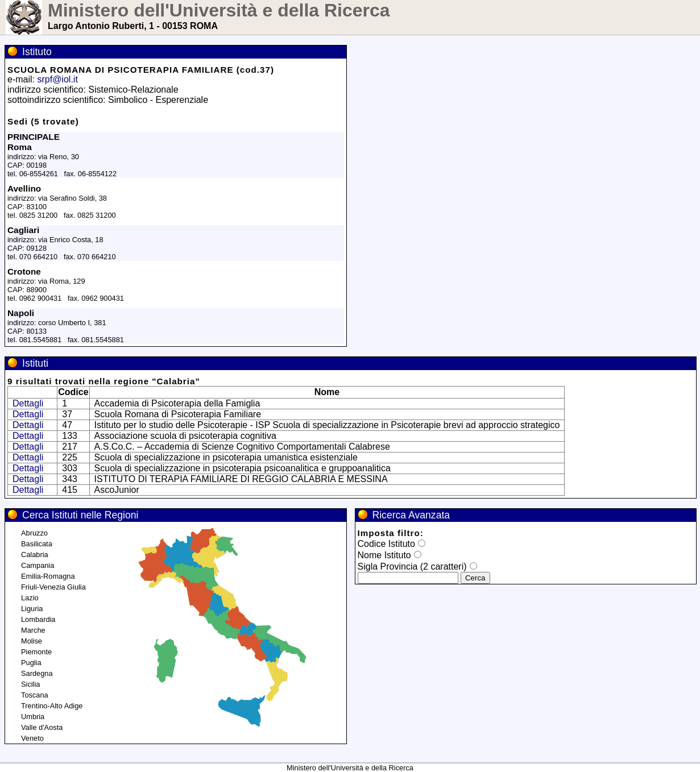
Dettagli (28, 403)
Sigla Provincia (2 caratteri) (412, 566)
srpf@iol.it (57, 79)
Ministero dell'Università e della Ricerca (219, 10)
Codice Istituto (386, 544)
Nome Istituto (384, 555)
